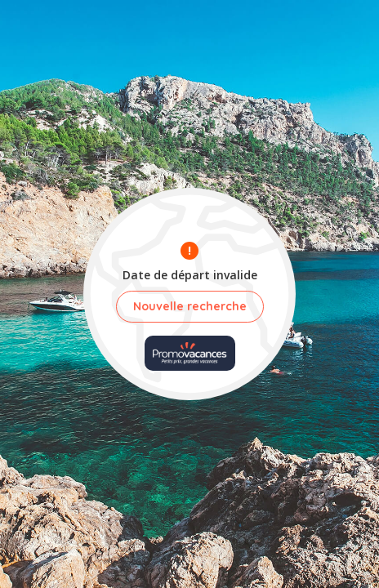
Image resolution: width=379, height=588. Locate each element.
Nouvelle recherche (190, 306)
